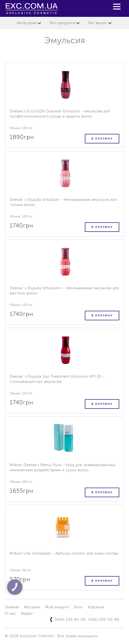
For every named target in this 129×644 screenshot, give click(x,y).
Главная (12, 607)
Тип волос (97, 23)
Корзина (96, 607)
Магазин (32, 607)
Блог (79, 607)
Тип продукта (62, 23)
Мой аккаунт (57, 607)
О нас (10, 613)
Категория (27, 23)
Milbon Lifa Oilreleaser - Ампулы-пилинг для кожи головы (64, 553)
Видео (27, 613)
